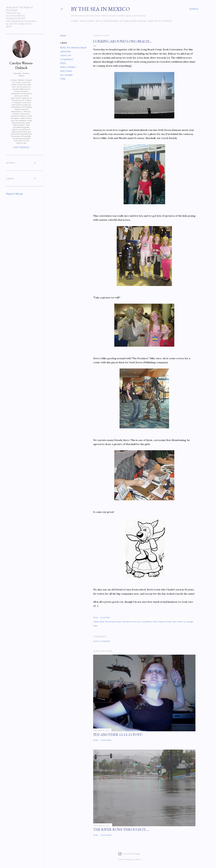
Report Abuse (14, 194)
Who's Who (87, 21)
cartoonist (65, 52)
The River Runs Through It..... (121, 829)
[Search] (194, 9)
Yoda (63, 79)
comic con (66, 55)
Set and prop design (133, 21)
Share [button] (63, 36)
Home (75, 21)
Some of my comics (160, 21)
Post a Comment (102, 641)
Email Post (105, 617)
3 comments (106, 740)
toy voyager (66, 75)
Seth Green (66, 71)
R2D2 (63, 63)
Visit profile (21, 147)
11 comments (106, 835)
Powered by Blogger (129, 854)
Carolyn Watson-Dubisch (21, 65)
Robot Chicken (68, 67)
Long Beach (67, 59)
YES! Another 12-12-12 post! (118, 735)
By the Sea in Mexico (100, 9)
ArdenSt (137, 859)
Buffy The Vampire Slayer (73, 48)
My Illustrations (107, 21)
